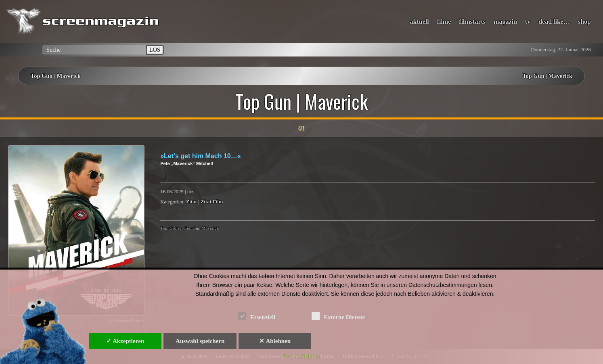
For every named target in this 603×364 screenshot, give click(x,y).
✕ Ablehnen (275, 341)
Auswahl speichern (200, 341)
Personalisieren (301, 356)
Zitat (192, 202)
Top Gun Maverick (202, 228)
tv (528, 22)
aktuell (420, 22)
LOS (155, 50)
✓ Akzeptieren (125, 341)
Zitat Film (212, 202)
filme (444, 22)
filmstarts (472, 22)
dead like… (554, 22)
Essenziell (257, 316)
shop (584, 22)
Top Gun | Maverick (56, 76)
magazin (505, 22)
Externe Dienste (338, 316)
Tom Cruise (171, 228)
